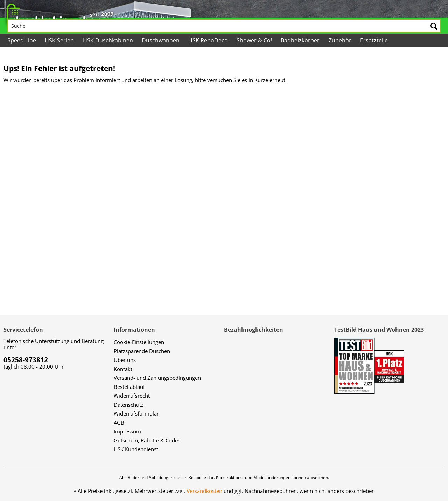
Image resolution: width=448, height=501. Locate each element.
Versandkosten (204, 491)
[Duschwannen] (161, 40)
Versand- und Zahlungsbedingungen (157, 378)
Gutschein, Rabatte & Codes (147, 440)
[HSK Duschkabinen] (108, 40)
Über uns (125, 360)
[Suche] (224, 26)
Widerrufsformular (136, 413)
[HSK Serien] (60, 40)
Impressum (127, 431)
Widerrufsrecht (132, 396)
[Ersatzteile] (374, 40)
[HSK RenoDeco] (209, 40)
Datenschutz (129, 405)
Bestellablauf (129, 387)
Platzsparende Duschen (142, 351)
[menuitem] (224, 21)
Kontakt (123, 369)
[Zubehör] (340, 40)
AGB (119, 423)
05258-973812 (26, 360)
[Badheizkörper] (301, 40)
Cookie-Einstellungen (139, 342)
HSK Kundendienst (136, 449)
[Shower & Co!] (255, 40)
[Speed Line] (22, 40)
